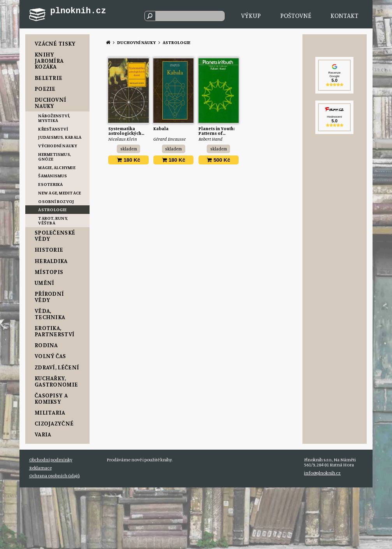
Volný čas (50, 356)
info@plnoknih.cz (322, 473)
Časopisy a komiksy (51, 398)
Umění (45, 283)
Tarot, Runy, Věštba (53, 220)
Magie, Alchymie (57, 167)
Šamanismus (53, 176)
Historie (49, 250)
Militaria (50, 412)
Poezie (45, 89)
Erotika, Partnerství (54, 331)
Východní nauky (58, 146)
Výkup (251, 15)
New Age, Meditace (60, 193)
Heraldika (51, 261)
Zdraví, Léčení (57, 367)
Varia (43, 434)
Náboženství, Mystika (54, 118)
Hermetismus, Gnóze (54, 156)
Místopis (49, 272)
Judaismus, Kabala (60, 137)
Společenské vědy (55, 236)
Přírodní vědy (49, 297)
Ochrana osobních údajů (54, 476)
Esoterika (50, 184)
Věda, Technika (50, 314)
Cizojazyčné (54, 423)
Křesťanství (53, 129)
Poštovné (296, 15)
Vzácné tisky (55, 43)
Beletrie (49, 78)
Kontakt (345, 15)
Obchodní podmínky (51, 460)
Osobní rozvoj (56, 201)
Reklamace (40, 468)
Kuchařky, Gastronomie (56, 381)
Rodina (46, 345)
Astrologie (52, 209)
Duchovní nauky (51, 103)
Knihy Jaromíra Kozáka (49, 60)
